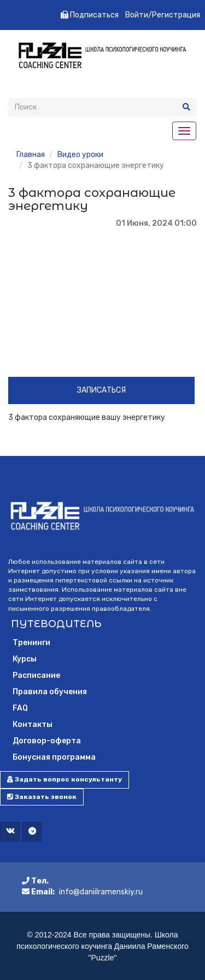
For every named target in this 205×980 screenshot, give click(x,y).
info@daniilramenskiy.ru (101, 892)
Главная (31, 155)
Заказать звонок (42, 797)
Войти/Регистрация (163, 15)
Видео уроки (80, 155)
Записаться (101, 390)
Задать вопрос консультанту (65, 779)
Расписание (36, 675)
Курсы (25, 659)
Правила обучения (50, 692)
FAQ (20, 708)
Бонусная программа (54, 757)
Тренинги (31, 643)
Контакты (33, 725)
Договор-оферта (47, 741)
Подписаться (90, 15)
